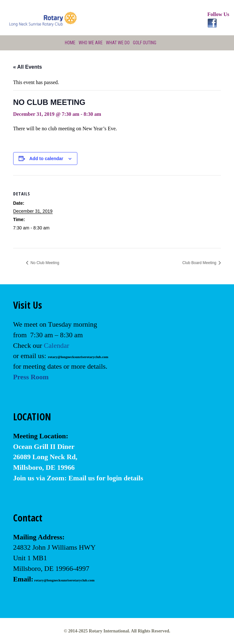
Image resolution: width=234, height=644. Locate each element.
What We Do (118, 43)
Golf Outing (145, 43)
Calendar (57, 346)
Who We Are (91, 43)
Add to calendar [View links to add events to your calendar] (46, 159)
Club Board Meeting (200, 263)
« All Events (28, 67)
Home (70, 43)
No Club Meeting (44, 263)
